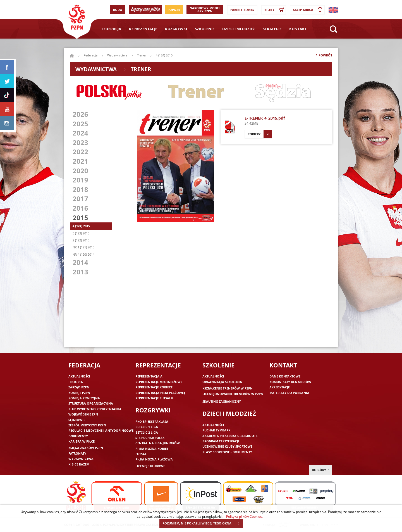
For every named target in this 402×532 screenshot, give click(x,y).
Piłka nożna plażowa (154, 459)
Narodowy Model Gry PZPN (205, 9)
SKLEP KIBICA (309, 10)
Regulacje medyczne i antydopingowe (101, 430)
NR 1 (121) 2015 (83, 247)
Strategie (272, 29)
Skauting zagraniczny (222, 401)
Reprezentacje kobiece (154, 387)
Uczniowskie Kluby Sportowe (227, 446)
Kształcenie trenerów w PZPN (228, 388)
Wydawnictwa (117, 55)
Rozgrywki (176, 29)
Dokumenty (78, 436)
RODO (118, 10)
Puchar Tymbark (216, 430)
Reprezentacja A (149, 376)
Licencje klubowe (150, 466)
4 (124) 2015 (81, 226)
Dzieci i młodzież (239, 29)
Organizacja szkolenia (222, 382)
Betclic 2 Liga (147, 432)
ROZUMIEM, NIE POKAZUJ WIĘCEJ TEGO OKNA (203, 523)
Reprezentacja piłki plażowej (160, 393)
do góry (321, 470)
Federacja (111, 29)
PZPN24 (174, 10)
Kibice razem (79, 464)
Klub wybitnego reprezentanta (95, 409)
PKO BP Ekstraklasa (152, 421)
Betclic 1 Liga (147, 427)
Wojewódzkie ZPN (83, 414)
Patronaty (77, 453)
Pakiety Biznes (242, 10)
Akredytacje (280, 387)
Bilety (275, 10)
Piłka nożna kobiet (152, 449)
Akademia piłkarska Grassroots (230, 436)
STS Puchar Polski (150, 438)
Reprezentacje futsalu (154, 398)
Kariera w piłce (82, 441)
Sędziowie (77, 420)
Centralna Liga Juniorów (158, 443)
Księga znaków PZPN (86, 448)
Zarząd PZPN (79, 387)
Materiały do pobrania (289, 393)
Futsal (141, 454)
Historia (76, 382)
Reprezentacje (143, 29)
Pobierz (260, 134)
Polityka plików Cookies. (244, 516)
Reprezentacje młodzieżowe (159, 382)
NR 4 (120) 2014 (83, 254)
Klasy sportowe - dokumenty (227, 452)
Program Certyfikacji (221, 441)
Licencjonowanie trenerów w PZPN (233, 394)
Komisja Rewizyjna (84, 398)
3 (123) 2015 (81, 233)
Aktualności (79, 376)
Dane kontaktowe (285, 376)
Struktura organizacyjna (91, 403)
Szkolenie (205, 29)
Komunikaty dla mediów (290, 382)
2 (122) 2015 (81, 240)
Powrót (323, 56)
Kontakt (298, 29)
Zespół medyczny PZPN (87, 425)
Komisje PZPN (79, 393)
